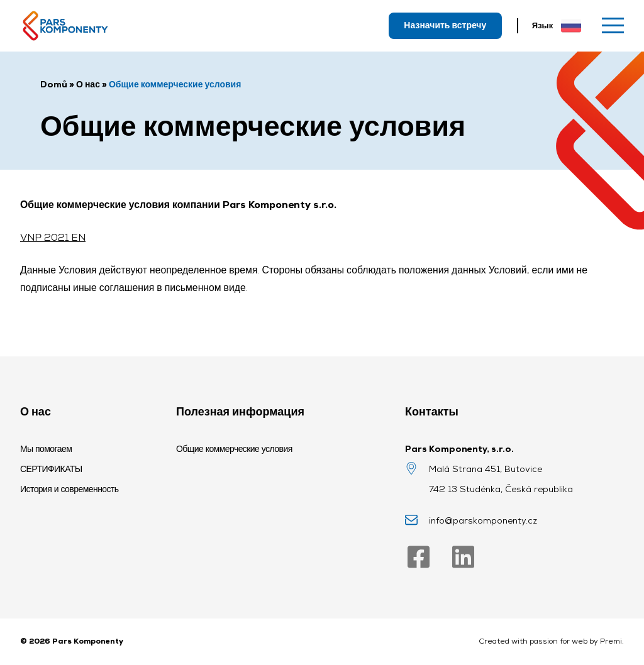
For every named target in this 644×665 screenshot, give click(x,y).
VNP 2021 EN (53, 237)
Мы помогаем (46, 449)
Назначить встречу (445, 25)
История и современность (69, 489)
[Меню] (613, 25)
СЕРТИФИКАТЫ (51, 469)
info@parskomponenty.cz (483, 520)
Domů (54, 84)
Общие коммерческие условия (234, 449)
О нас (88, 84)
